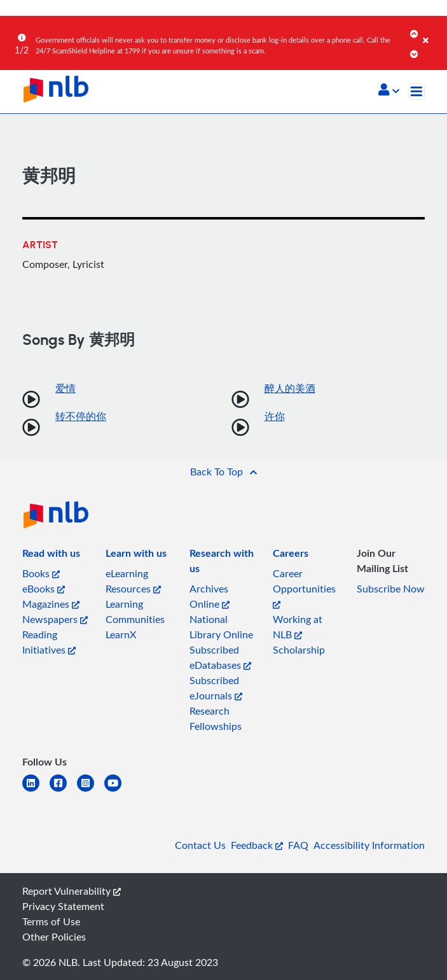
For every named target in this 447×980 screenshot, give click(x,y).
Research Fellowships (216, 718)
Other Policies (54, 937)
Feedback (257, 845)
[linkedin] (36, 791)
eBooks (44, 589)
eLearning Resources (133, 581)
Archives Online (210, 596)
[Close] (433, 31)
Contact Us (200, 845)
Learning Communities (135, 612)
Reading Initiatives (49, 642)
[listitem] (51, 556)
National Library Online (221, 627)
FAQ (298, 845)
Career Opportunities (304, 588)
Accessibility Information (369, 845)
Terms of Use (51, 921)
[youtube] (118, 791)
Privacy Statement (63, 906)
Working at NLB (298, 627)
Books (41, 573)
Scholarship (299, 650)
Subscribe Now (391, 589)
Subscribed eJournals (216, 688)
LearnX (121, 634)
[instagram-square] (91, 791)
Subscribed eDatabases (220, 657)
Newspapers (55, 619)
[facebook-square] (63, 791)
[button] (389, 91)
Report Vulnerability (72, 891)
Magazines (51, 604)
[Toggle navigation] (416, 92)
